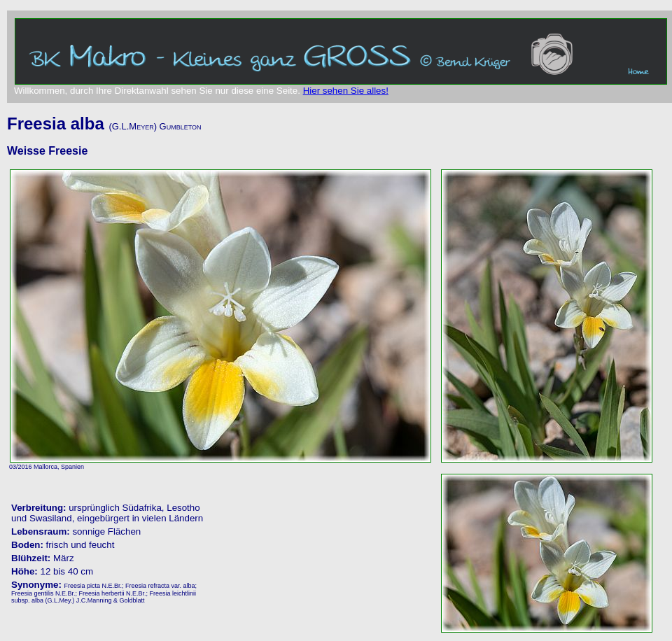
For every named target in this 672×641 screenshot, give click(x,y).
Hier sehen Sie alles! (346, 91)
